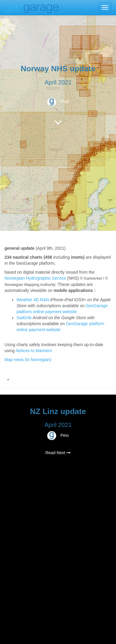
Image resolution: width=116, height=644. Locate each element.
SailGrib (24, 318)
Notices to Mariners (34, 351)
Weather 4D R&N (33, 300)
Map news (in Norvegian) (28, 360)
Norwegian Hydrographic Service (35, 278)
